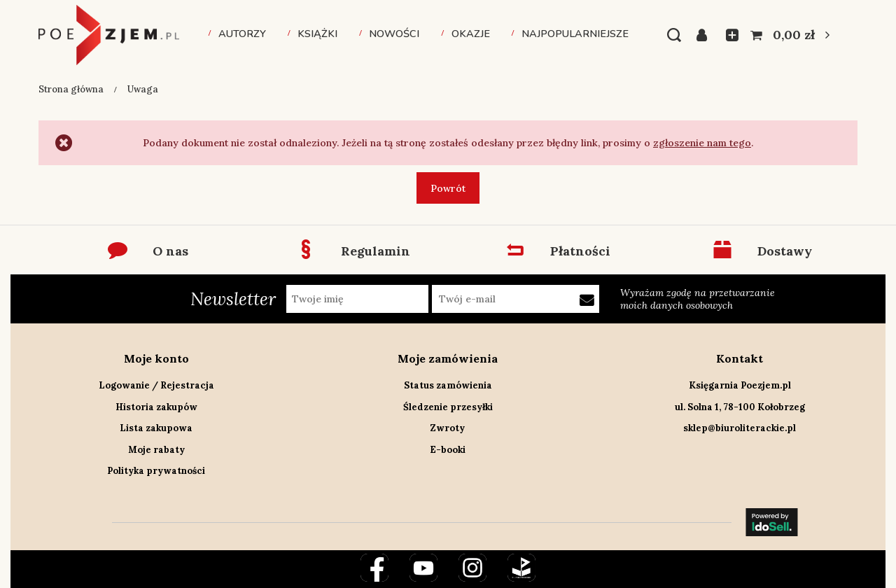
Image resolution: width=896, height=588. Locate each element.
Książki (317, 34)
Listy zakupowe (728, 35)
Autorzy (242, 34)
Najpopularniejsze (575, 34)
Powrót (448, 188)
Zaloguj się (706, 35)
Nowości (394, 34)
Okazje (471, 34)
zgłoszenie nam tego (702, 143)
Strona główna (71, 89)
